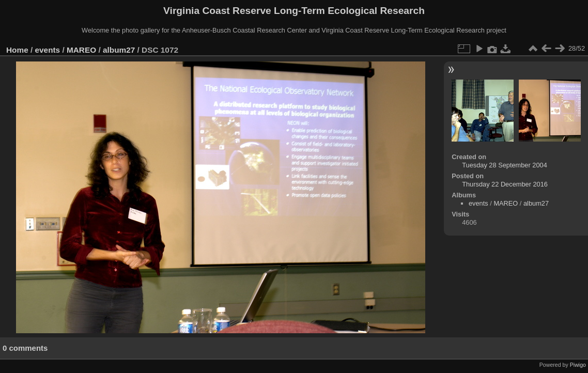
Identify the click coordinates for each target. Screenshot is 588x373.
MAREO (81, 50)
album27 (119, 50)
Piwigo (578, 365)
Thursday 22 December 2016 (505, 184)
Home (17, 50)
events (48, 50)
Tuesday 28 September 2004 (505, 165)
